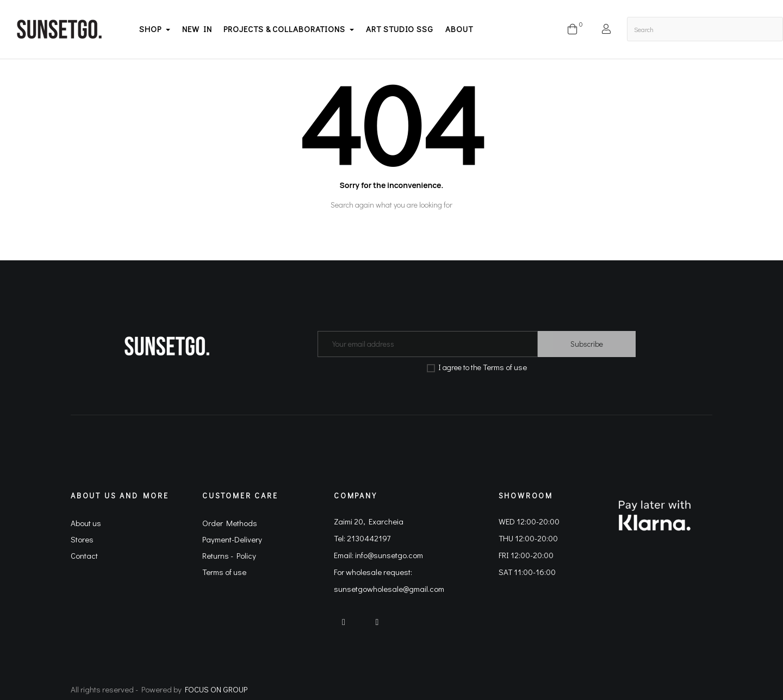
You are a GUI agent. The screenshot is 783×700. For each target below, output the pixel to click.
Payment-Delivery (232, 539)
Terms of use (505, 367)
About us (86, 523)
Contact (84, 555)
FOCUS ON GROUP (216, 689)
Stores (82, 539)
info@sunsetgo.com (389, 555)
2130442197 (369, 538)
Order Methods (230, 523)
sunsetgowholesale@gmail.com (389, 589)
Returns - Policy (229, 555)
